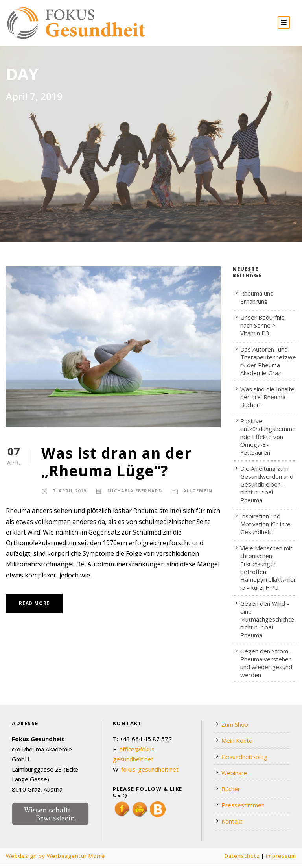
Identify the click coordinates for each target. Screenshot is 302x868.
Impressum (281, 860)
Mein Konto (237, 744)
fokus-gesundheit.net (150, 773)
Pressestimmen (243, 809)
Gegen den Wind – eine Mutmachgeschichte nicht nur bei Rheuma (267, 623)
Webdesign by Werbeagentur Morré (55, 860)
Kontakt (232, 825)
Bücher (231, 793)
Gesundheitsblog (244, 761)
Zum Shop (235, 728)
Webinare (234, 777)
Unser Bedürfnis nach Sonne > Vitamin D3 (262, 329)
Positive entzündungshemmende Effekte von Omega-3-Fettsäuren (268, 440)
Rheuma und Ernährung (257, 301)
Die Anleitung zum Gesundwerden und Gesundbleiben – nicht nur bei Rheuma (267, 488)
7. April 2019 (69, 495)
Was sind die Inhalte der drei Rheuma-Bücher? (267, 401)
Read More (34, 607)
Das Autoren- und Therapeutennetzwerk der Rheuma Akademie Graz (268, 365)
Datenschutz (242, 860)
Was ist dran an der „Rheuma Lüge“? (116, 465)
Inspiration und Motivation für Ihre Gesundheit (265, 528)
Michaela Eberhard (135, 495)
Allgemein (198, 495)
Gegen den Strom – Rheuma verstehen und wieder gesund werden (267, 667)
